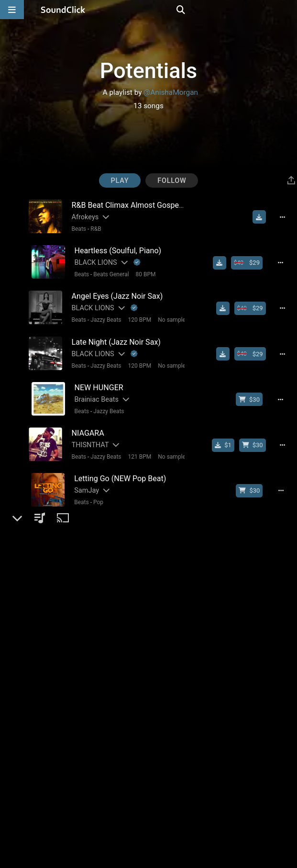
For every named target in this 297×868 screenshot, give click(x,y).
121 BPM (136, 446)
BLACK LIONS (92, 260)
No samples (170, 316)
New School (105, 751)
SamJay (83, 478)
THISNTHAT (87, 434)
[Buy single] (228, 435)
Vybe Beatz (88, 522)
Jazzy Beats (102, 316)
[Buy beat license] (252, 260)
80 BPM (142, 272)
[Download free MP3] (264, 217)
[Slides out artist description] (102, 217)
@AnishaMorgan (171, 92)
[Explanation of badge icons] (134, 260)
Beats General (108, 272)
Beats (76, 228)
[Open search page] (287, 10)
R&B (92, 228)
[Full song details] (287, 217)
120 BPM (136, 316)
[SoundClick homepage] (63, 10)
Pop (95, 490)
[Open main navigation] (12, 10)
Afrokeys (82, 217)
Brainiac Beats (93, 391)
